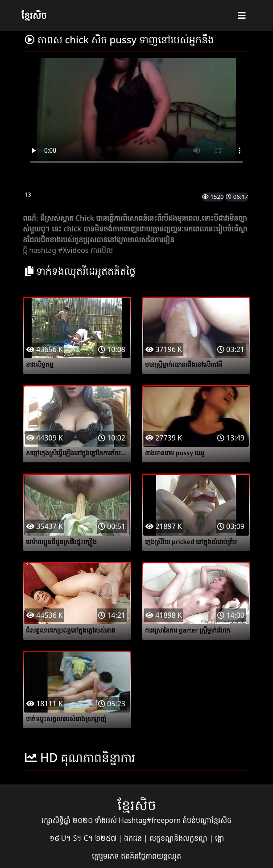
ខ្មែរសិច (34, 15)
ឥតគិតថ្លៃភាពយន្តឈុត (151, 856)
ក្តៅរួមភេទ (106, 856)
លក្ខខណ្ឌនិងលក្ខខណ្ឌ (179, 838)
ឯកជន (134, 838)
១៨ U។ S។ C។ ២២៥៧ (84, 838)
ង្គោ (219, 838)
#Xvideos (73, 250)
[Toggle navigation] (242, 16)
